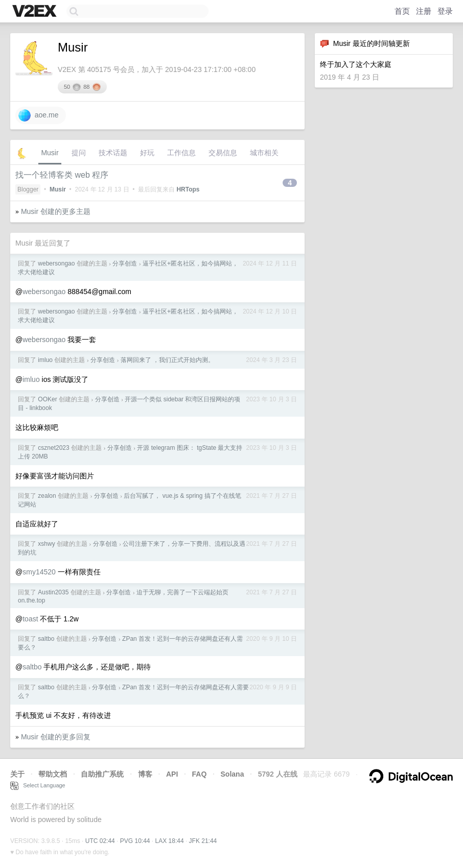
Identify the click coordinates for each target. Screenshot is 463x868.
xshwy (46, 544)
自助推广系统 (102, 774)
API (172, 774)
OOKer (47, 399)
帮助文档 (53, 774)
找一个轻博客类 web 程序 (62, 175)
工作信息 (181, 153)
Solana (233, 774)
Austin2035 (53, 592)
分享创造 (125, 263)
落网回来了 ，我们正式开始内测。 (167, 360)
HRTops (188, 189)
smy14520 (39, 572)
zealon (47, 496)
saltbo (46, 639)
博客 (145, 774)
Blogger (28, 189)
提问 (79, 153)
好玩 (147, 153)
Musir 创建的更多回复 (56, 737)
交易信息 (223, 153)
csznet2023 (53, 448)
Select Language (38, 785)
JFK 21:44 (203, 841)
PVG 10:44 (135, 841)
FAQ (200, 774)
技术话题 (113, 153)
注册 (424, 11)
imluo (45, 360)
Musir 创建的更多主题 (56, 211)
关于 (17, 774)
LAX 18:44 (170, 841)
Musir (50, 153)
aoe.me (38, 115)
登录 (445, 11)
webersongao (56, 263)
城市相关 (264, 153)
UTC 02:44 (100, 841)
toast (30, 619)
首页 (402, 11)
